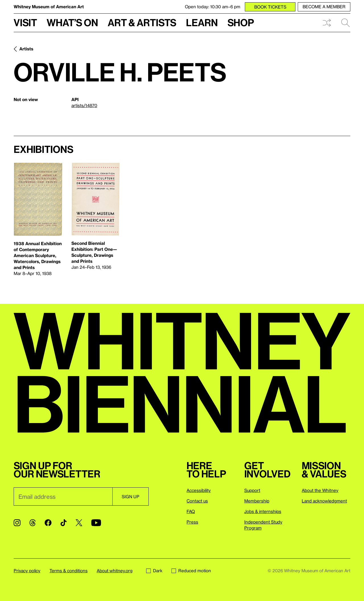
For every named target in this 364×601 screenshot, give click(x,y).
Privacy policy (27, 571)
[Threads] (33, 523)
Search (346, 23)
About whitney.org (115, 571)
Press (192, 522)
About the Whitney (320, 490)
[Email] (63, 497)
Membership (257, 501)
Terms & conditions (69, 571)
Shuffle (327, 23)
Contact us (197, 501)
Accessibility (199, 490)
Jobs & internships (263, 511)
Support (252, 490)
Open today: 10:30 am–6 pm (213, 7)
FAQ (191, 511)
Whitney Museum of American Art (49, 7)
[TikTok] (64, 523)
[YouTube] (96, 523)
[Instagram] (17, 523)
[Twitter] (79, 523)
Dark (154, 571)
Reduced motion (191, 571)
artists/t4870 (84, 105)
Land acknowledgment (324, 501)
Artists (26, 49)
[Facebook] (48, 523)
